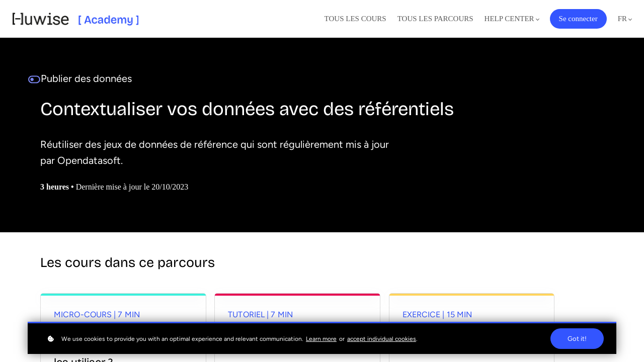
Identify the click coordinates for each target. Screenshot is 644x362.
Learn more (321, 339)
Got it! (577, 339)
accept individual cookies (382, 339)
